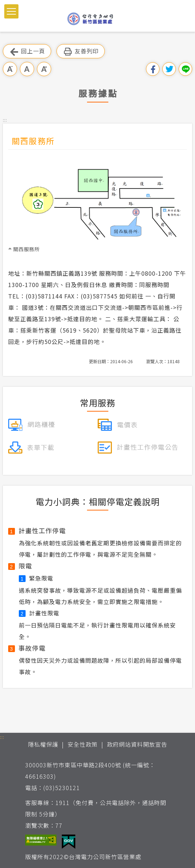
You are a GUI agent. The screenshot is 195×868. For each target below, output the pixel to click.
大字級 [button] (44, 69)
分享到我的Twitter (169, 69)
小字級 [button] (10, 69)
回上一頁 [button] (27, 51)
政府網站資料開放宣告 (137, 744)
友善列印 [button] (81, 51)
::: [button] (5, 120)
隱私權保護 (43, 744)
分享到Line (185, 69)
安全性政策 (83, 744)
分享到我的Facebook (153, 69)
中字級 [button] (27, 69)
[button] (11, 11)
